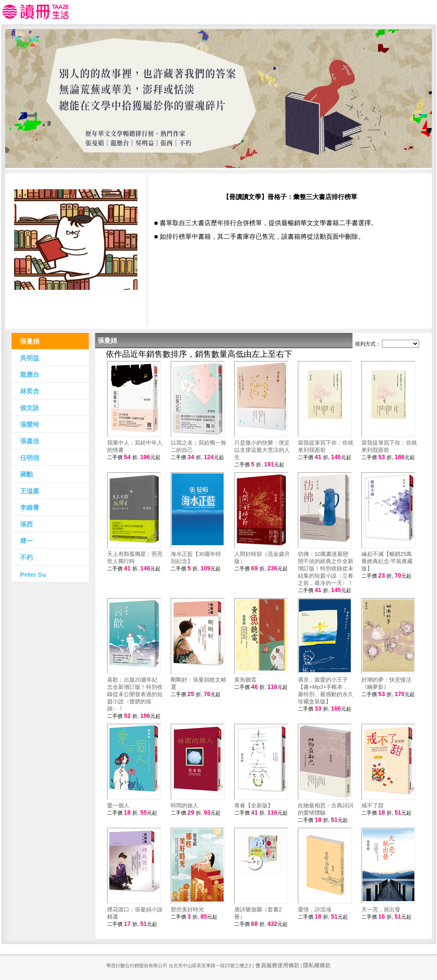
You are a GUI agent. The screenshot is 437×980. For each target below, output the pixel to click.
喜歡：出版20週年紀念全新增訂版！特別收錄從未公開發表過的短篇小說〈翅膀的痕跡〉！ (135, 694)
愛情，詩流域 (315, 909)
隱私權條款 (317, 965)
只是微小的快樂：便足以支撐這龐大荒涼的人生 (262, 450)
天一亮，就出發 (381, 909)
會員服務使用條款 (277, 965)
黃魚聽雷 (245, 680)
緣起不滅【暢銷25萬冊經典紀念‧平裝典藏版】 (387, 561)
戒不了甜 (373, 805)
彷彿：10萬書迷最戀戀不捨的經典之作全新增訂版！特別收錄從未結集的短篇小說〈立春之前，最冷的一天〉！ (326, 568)
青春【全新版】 (254, 805)
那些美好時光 (187, 909)
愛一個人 (118, 805)
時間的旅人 (185, 805)
